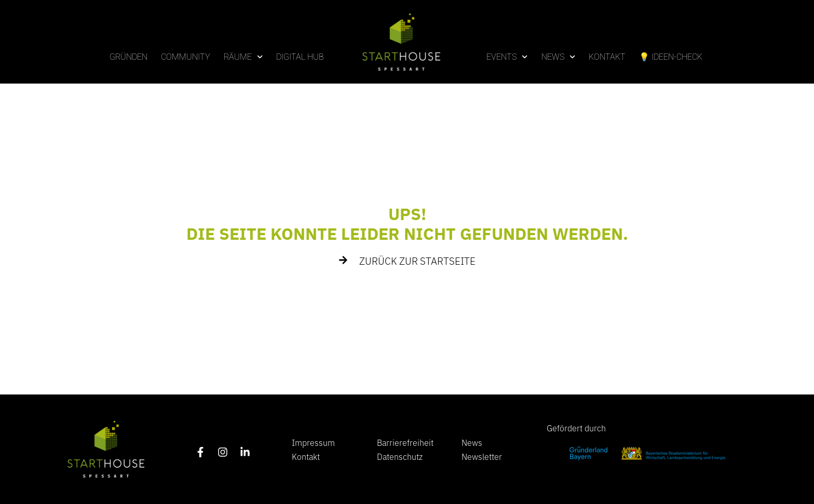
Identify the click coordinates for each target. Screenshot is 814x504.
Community (186, 57)
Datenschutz (400, 456)
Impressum (313, 442)
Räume (243, 57)
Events (507, 57)
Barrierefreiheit (405, 442)
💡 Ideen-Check (671, 57)
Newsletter (482, 456)
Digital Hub (300, 57)
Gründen (128, 57)
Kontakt (607, 57)
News (558, 57)
